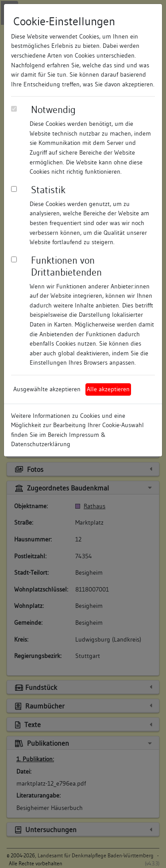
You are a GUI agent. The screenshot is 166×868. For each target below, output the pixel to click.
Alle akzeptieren (108, 389)
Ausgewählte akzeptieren (47, 389)
